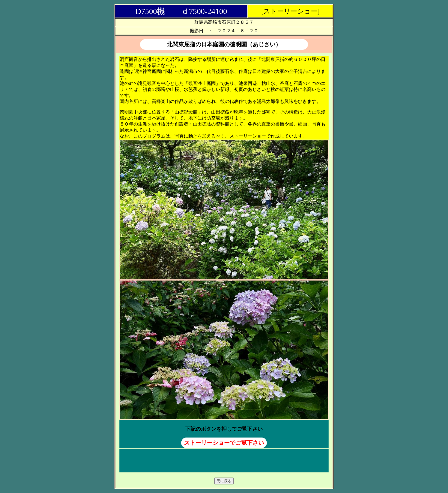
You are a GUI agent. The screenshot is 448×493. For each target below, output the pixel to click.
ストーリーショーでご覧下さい (224, 443)
